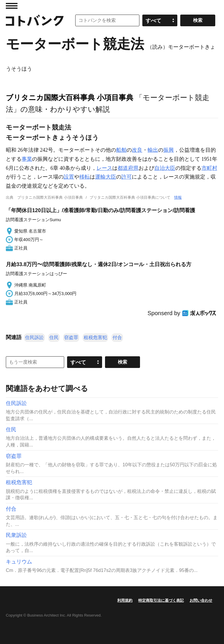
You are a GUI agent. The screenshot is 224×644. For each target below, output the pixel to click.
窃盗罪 (71, 337)
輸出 (153, 150)
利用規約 (125, 600)
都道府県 (128, 168)
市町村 (209, 168)
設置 (69, 177)
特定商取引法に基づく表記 (161, 600)
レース (104, 168)
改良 (137, 150)
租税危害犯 (95, 337)
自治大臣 (165, 168)
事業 (27, 159)
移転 (85, 177)
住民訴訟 (34, 337)
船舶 (121, 150)
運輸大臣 (106, 177)
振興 (169, 150)
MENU (12, 6)
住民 (54, 337)
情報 (178, 197)
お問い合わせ (201, 600)
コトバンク (35, 20)
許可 (127, 177)
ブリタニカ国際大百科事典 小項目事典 (70, 97)
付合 (117, 337)
